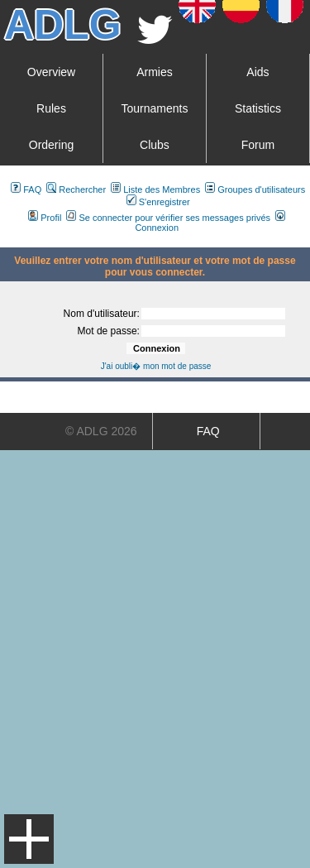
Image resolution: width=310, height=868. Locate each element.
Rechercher (76, 189)
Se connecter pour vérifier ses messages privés (168, 218)
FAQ (26, 189)
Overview (51, 72)
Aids (258, 72)
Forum (258, 145)
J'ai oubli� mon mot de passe (156, 366)
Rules (51, 108)
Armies (155, 72)
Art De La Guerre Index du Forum (7, 241)
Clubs (155, 145)
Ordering (51, 145)
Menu (29, 839)
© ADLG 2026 (101, 431)
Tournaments (155, 108)
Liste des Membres (155, 189)
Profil (45, 218)
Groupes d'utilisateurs (255, 189)
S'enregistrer (158, 202)
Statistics (258, 108)
